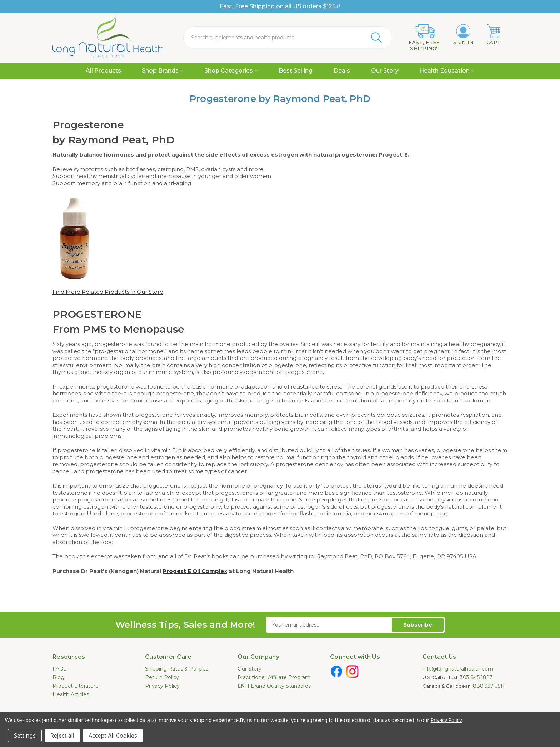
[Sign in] (463, 35)
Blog (58, 677)
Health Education (447, 71)
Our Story (385, 71)
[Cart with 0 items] (494, 35)
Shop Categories (231, 71)
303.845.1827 (476, 677)
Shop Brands (162, 71)
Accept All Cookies (113, 736)
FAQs (59, 669)
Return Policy (162, 677)
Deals (342, 71)
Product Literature (76, 686)
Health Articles (71, 694)
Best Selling (296, 71)
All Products (103, 71)
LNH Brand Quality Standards (274, 686)
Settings (25, 736)
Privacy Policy (162, 686)
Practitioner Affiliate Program (274, 677)
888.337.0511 (489, 686)
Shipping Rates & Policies (177, 669)
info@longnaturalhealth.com (458, 669)
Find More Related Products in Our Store (108, 292)
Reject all (62, 736)
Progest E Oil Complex (195, 571)
